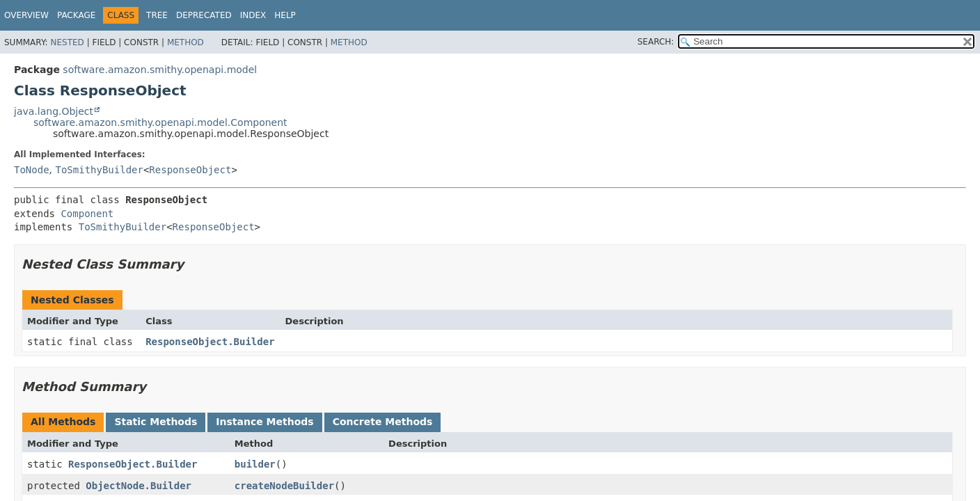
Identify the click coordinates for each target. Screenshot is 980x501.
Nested (67, 42)
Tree (157, 15)
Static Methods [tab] (156, 422)
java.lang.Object (54, 111)
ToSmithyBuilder (99, 170)
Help (285, 15)
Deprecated (204, 15)
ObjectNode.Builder (139, 486)
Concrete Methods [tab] (383, 422)
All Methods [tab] (63, 422)
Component (87, 214)
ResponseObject (190, 170)
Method (185, 42)
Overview (26, 15)
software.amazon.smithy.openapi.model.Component (160, 122)
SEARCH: (656, 42)
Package (76, 15)
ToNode (32, 170)
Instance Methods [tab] (264, 422)
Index (253, 15)
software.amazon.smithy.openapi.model (160, 70)
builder (255, 464)
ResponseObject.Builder (210, 342)
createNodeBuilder (284, 486)
